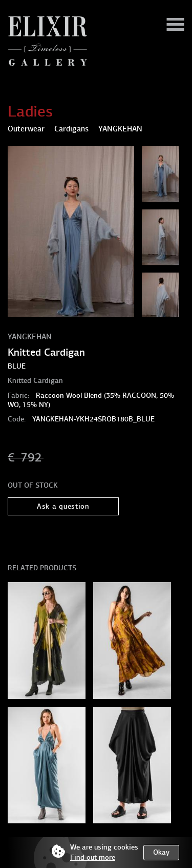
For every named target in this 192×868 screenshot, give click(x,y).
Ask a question (63, 506)
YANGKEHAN (30, 337)
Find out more (93, 857)
